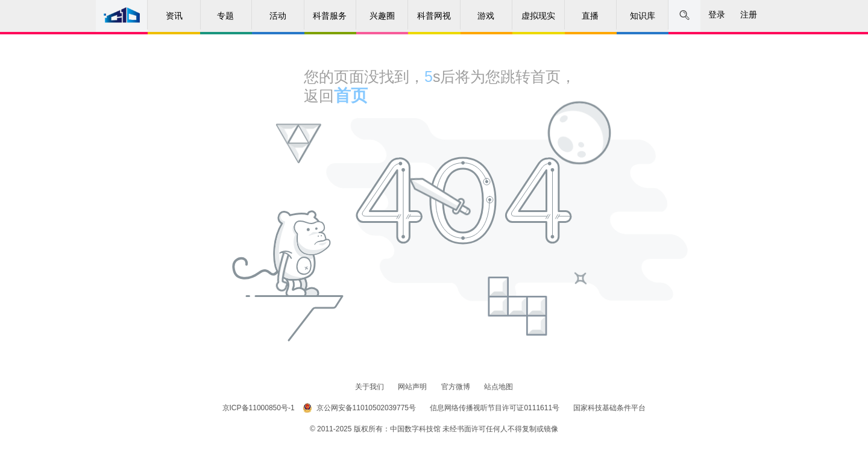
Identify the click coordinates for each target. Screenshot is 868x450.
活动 (278, 16)
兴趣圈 (382, 16)
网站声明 (413, 387)
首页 (351, 95)
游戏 (486, 16)
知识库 (643, 16)
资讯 (174, 16)
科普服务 (330, 16)
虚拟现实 (538, 16)
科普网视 (434, 16)
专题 (225, 16)
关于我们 (370, 387)
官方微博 (457, 387)
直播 (590, 16)
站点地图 (498, 387)
